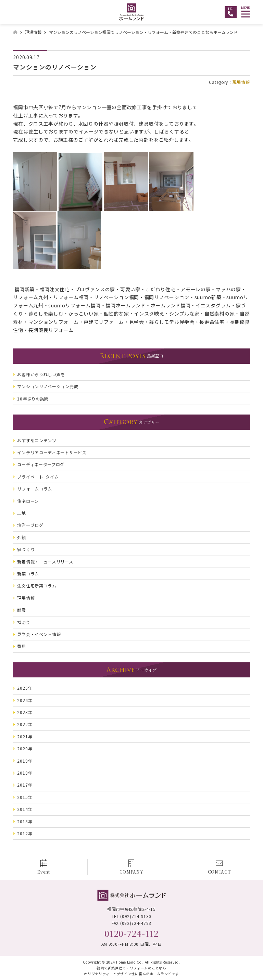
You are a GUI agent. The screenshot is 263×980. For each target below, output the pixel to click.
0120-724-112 (131, 933)
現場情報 (241, 82)
